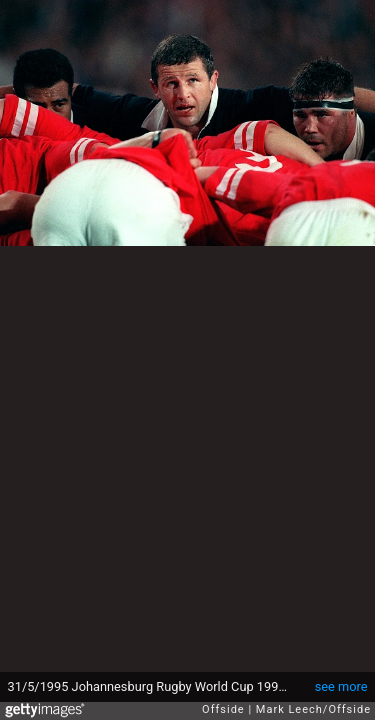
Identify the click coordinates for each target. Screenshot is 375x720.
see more (341, 686)
